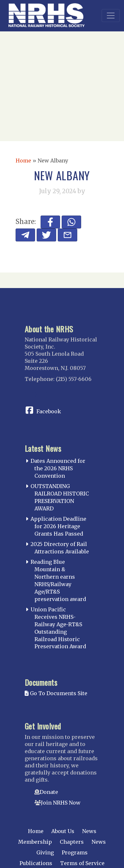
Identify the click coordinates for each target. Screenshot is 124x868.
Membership (35, 842)
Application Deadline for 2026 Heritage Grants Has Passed (58, 526)
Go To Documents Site (56, 693)
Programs (75, 852)
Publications (36, 863)
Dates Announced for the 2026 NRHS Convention (58, 468)
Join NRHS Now (61, 803)
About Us (63, 831)
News (89, 831)
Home (23, 161)
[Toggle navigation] (111, 16)
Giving (45, 852)
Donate (49, 792)
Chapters (72, 842)
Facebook (49, 411)
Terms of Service (82, 863)
